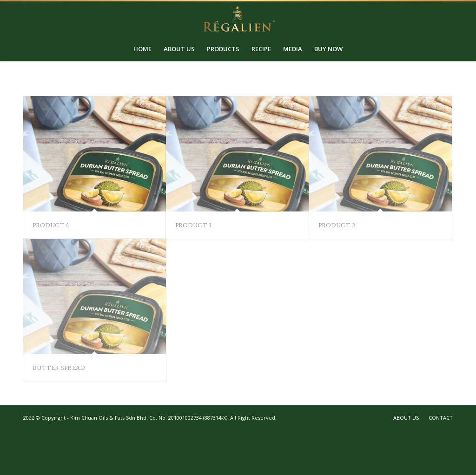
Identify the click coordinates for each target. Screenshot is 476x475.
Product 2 (337, 225)
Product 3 (193, 225)
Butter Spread (59, 368)
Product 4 (51, 225)
